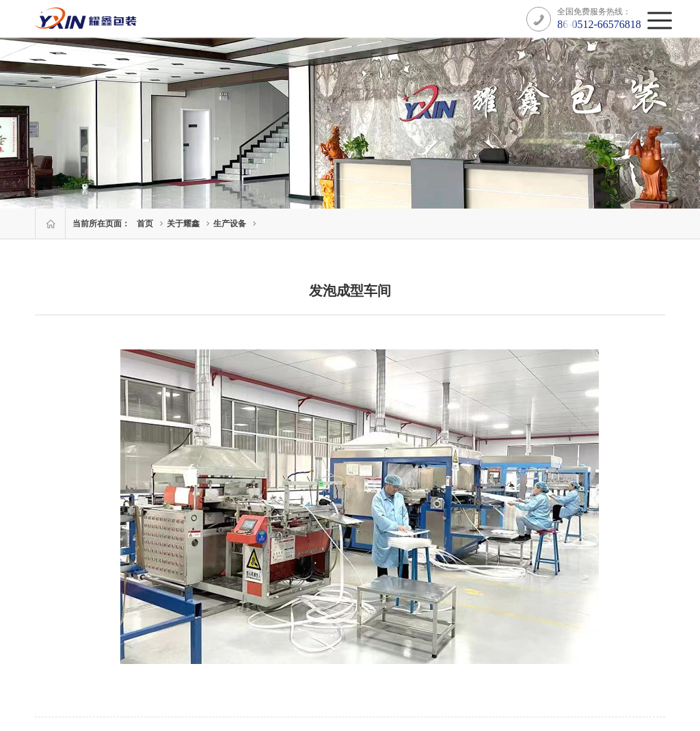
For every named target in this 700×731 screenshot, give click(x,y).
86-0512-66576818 (599, 24)
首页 (145, 224)
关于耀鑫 (183, 224)
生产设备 (230, 224)
